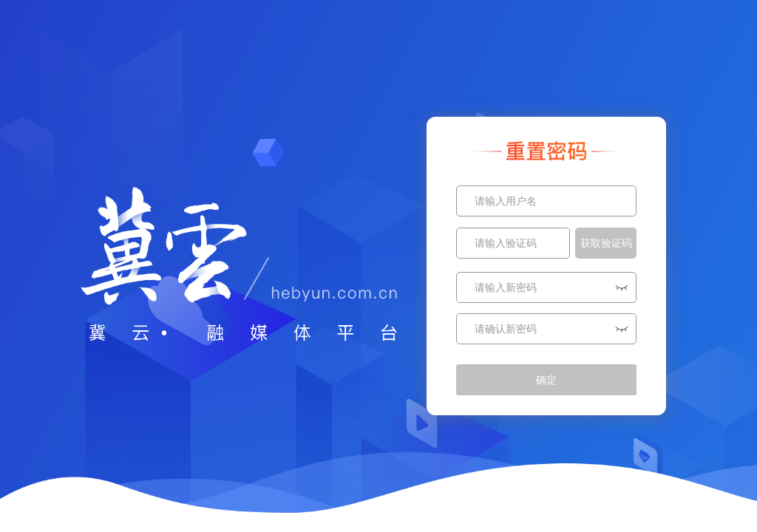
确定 (546, 380)
